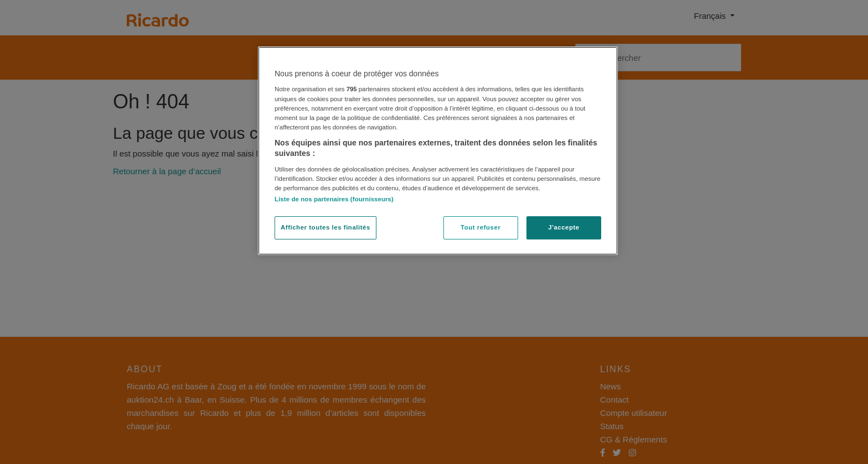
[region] (438, 151)
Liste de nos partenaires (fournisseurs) (334, 199)
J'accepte (564, 227)
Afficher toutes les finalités (325, 227)
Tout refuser (480, 227)
